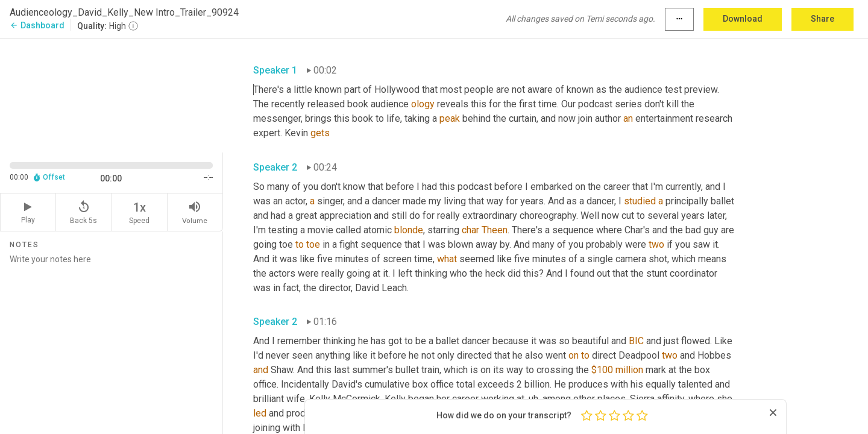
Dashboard (37, 25)
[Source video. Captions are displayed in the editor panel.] (112, 94)
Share (822, 19)
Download (743, 19)
